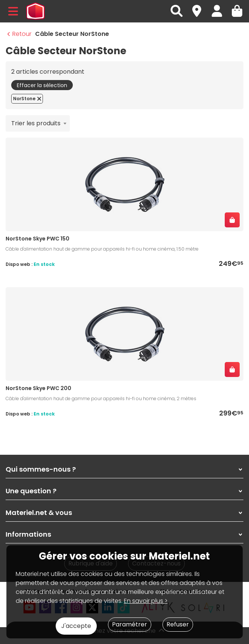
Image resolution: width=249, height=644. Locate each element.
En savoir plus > (146, 601)
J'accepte (76, 626)
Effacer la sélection (42, 85)
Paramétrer (130, 624)
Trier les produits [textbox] (36, 123)
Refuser (178, 624)
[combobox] (38, 123)
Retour (19, 34)
